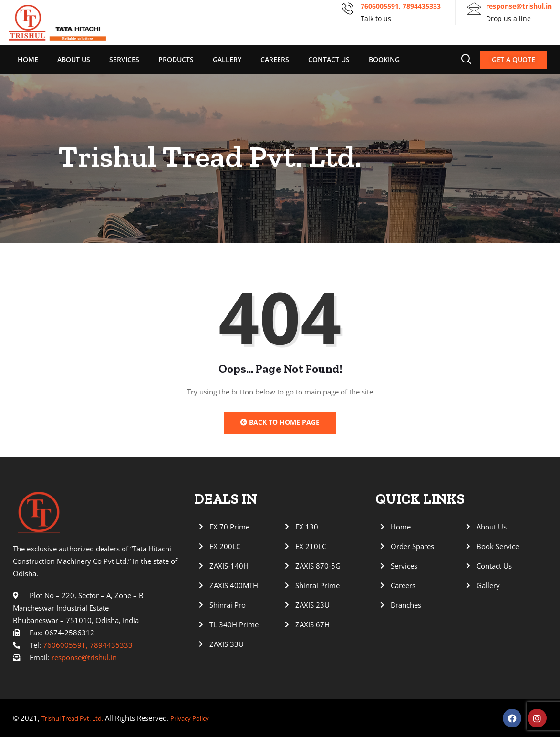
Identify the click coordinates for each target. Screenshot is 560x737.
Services (124, 59)
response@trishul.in (519, 6)
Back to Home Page (280, 422)
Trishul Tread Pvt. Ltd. (77, 718)
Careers (275, 59)
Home (28, 59)
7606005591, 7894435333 (401, 6)
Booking (384, 59)
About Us (74, 59)
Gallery (227, 59)
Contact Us (329, 59)
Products (176, 59)
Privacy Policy (202, 718)
